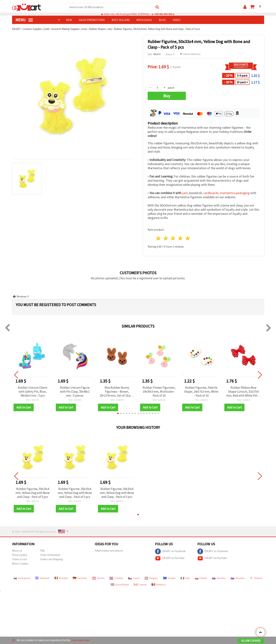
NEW (69, 20)
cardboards (211, 193)
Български (22, 578)
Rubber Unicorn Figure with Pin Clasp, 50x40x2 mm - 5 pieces (75, 392)
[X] (14, 640)
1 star (159, 238)
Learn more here (81, 640)
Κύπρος (256, 578)
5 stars (188, 238)
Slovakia (219, 578)
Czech (134, 578)
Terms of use (19, 559)
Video (177, 20)
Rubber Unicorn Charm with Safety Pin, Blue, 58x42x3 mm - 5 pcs (33, 392)
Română (61, 578)
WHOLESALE (144, 20)
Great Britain (120, 585)
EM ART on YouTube (170, 558)
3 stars (173, 238)
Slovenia (238, 578)
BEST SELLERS (121, 20)
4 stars (180, 238)
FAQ (42, 551)
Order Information (50, 555)
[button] (118, 414)
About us (17, 551)
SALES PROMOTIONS (92, 20)
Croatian (116, 578)
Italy (185, 578)
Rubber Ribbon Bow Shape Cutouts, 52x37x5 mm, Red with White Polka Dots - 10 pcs (243, 392)
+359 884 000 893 (163, 14)
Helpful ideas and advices (109, 551)
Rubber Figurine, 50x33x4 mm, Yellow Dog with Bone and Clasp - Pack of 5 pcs (33, 493)
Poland (201, 578)
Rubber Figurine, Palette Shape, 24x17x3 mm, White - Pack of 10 (201, 392)
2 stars (166, 238)
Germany (80, 578)
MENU (24, 20)
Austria (98, 578)
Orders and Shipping (51, 559)
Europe (169, 578)
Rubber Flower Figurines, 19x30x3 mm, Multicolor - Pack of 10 (159, 392)
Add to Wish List (190, 54)
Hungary (151, 578)
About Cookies (20, 564)
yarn (185, 193)
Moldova (159, 585)
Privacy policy (20, 555)
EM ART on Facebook (170, 552)
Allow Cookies (251, 641)
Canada (140, 585)
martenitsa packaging (235, 193)
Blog (162, 20)
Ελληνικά (42, 578)
